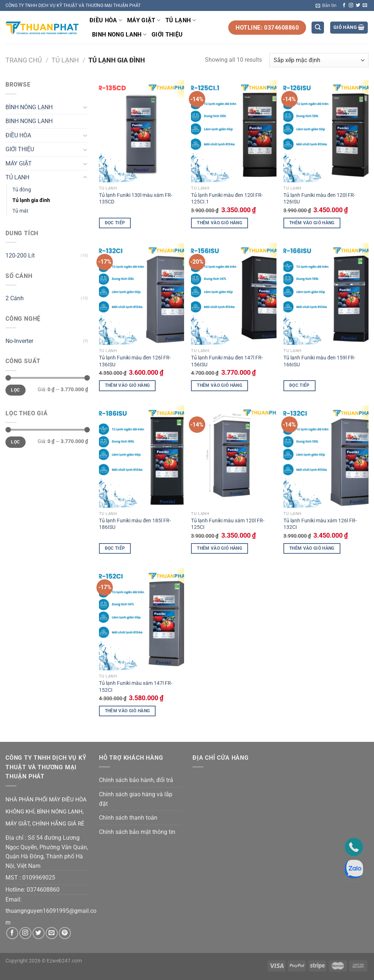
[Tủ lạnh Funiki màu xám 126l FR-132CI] (326, 456)
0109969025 (39, 878)
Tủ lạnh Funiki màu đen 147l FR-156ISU (227, 361)
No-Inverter (19, 341)
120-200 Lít (20, 256)
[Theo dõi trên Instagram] (351, 5)
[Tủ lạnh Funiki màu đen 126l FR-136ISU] (142, 294)
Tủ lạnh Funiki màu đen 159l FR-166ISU (319, 361)
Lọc (15, 390)
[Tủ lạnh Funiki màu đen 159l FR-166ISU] (326, 294)
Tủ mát (20, 211)
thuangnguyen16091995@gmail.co (51, 911)
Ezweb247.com (64, 961)
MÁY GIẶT (144, 20)
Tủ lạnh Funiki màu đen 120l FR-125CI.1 (227, 199)
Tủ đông (22, 190)
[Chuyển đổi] (85, 107)
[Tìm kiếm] (318, 28)
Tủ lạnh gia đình (31, 200)
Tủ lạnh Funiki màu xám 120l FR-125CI (228, 524)
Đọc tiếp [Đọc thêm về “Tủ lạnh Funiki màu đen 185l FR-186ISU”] (115, 548)
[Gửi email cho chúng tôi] (365, 5)
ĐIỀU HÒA (106, 20)
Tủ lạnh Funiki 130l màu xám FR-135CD (136, 199)
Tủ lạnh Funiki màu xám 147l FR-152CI (136, 687)
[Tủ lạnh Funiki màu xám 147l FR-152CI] (142, 619)
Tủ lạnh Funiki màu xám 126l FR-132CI (320, 524)
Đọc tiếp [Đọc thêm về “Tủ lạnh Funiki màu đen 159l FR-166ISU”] (299, 385)
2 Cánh (15, 298)
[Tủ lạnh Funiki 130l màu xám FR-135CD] (142, 131)
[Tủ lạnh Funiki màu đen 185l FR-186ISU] (142, 456)
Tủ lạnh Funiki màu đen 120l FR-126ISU (319, 199)
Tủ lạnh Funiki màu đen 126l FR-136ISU (135, 361)
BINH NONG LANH (119, 35)
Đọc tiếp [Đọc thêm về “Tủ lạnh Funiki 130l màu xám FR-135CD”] (115, 223)
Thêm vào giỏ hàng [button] (220, 223)
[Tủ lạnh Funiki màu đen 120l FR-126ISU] (326, 131)
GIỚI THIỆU (167, 35)
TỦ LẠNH (181, 20)
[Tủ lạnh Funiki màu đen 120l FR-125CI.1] (234, 131)
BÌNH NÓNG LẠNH (29, 107)
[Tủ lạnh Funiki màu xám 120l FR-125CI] (234, 456)
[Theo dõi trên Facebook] (344, 5)
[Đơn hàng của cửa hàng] (319, 60)
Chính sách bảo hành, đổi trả (136, 780)
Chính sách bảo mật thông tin (137, 832)
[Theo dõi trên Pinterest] (65, 933)
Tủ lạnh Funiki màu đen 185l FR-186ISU (135, 524)
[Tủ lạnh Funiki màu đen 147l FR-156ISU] (234, 294)
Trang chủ (24, 60)
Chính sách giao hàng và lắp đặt (136, 799)
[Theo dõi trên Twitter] (358, 5)
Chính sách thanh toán (128, 818)
